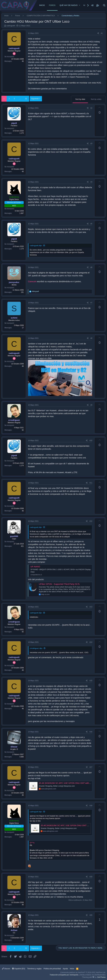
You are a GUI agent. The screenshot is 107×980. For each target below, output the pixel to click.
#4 (91, 182)
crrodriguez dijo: (36, 648)
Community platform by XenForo (83, 972)
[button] (80, 5)
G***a (32, 843)
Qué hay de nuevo (69, 5)
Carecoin (32, 281)
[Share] (98, 33)
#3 (91, 144)
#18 (91, 806)
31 (26, 99)
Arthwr (14, 930)
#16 (91, 732)
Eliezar (14, 747)
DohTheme (101, 977)
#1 (102, 33)
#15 (91, 681)
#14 (91, 642)
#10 (91, 441)
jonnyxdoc (14, 282)
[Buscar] (104, 5)
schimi (14, 318)
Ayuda (65, 969)
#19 (91, 877)
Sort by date (80, 99)
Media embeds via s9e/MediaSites (93, 975)
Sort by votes (96, 99)
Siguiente (35, 99)
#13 (91, 607)
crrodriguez (14, 420)
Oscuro (6, 969)
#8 (91, 338)
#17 (91, 767)
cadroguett (11, 26)
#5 (91, 224)
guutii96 (14, 536)
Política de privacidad (52, 969)
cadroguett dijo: (36, 245)
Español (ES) (19, 969)
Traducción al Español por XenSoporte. (64, 975)
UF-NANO (35, 567)
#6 (91, 267)
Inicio (42, 5)
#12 (91, 521)
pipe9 (14, 123)
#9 (91, 405)
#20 (91, 915)
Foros (52, 5)
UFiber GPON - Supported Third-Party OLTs (59, 584)
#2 (91, 108)
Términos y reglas (34, 969)
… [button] (20, 99)
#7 (91, 303)
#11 (91, 483)
